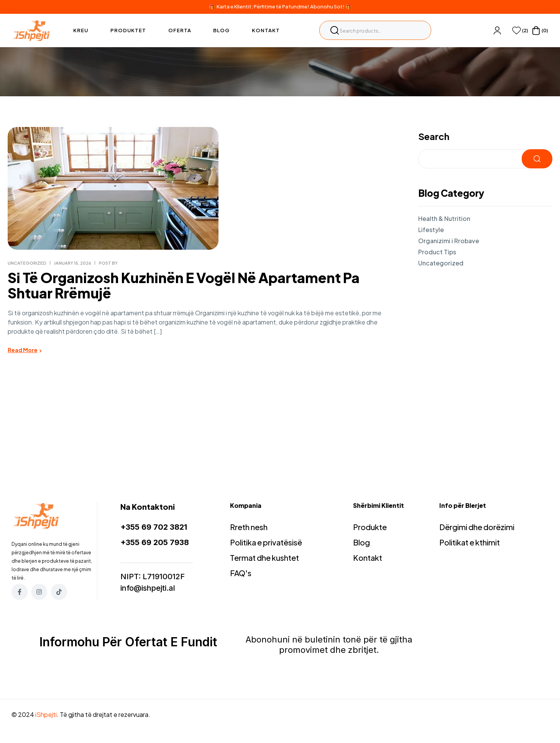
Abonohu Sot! (327, 7)
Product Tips (437, 252)
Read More (23, 350)
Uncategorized (27, 263)
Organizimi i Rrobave (449, 241)
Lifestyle (431, 230)
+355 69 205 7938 (155, 542)
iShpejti (46, 714)
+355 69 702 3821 (154, 527)
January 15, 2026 (73, 263)
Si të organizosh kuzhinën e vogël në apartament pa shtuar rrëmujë (184, 285)
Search (335, 30)
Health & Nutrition (444, 218)
